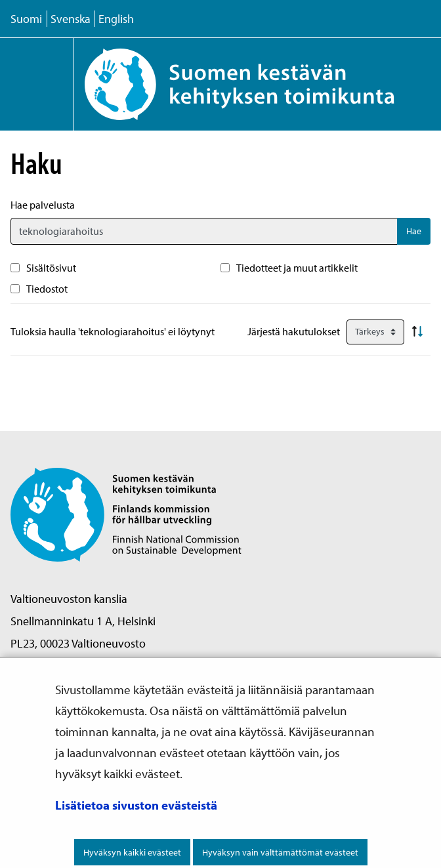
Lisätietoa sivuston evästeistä (136, 805)
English (116, 19)
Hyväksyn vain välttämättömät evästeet (280, 852)
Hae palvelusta (43, 205)
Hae (414, 231)
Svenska (71, 19)
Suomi (26, 19)
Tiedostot (47, 289)
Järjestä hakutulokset (294, 331)
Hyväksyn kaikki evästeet (132, 852)
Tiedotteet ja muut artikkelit (297, 268)
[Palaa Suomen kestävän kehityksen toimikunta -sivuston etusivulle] (257, 84)
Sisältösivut (51, 268)
